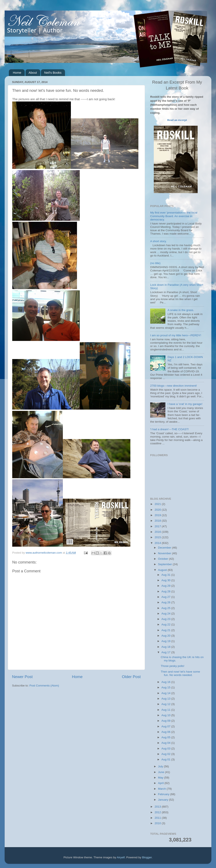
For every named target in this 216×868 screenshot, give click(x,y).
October (163, 559)
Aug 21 (166, 630)
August (163, 570)
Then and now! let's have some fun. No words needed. (180, 673)
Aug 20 (166, 636)
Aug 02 (166, 754)
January (163, 800)
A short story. (158, 241)
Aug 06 (166, 732)
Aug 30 (166, 580)
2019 (158, 515)
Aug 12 (166, 704)
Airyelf (121, 857)
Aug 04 (166, 743)
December (165, 548)
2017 (158, 526)
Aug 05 (166, 737)
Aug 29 (166, 586)
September (165, 564)
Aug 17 (166, 652)
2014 (158, 543)
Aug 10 (166, 715)
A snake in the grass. (181, 310)
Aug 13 (166, 699)
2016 (158, 532)
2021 (158, 504)
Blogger (147, 857)
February (164, 794)
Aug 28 (166, 591)
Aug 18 (166, 647)
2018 (158, 521)
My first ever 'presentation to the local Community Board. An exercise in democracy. (174, 216)
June (161, 772)
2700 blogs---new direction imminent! (173, 386)
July (161, 766)
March (162, 789)
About (33, 73)
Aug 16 (166, 682)
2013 (158, 807)
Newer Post (22, 677)
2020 (158, 510)
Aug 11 (166, 710)
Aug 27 (166, 597)
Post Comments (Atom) (44, 686)
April (161, 783)
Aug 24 (166, 614)
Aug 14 (166, 693)
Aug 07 (166, 726)
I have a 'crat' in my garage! (185, 404)
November (165, 553)
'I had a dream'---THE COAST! (169, 429)
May (161, 778)
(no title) (155, 263)
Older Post (131, 677)
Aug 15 (166, 687)
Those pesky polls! (173, 666)
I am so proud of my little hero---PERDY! (176, 335)
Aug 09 (166, 721)
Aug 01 (166, 759)
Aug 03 (166, 748)
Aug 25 (166, 608)
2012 (158, 812)
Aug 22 (166, 624)
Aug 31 (166, 575)
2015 (158, 537)
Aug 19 (166, 641)
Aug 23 (166, 619)
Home (17, 73)
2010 (158, 823)
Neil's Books (53, 73)
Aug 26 (166, 602)
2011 (158, 818)
